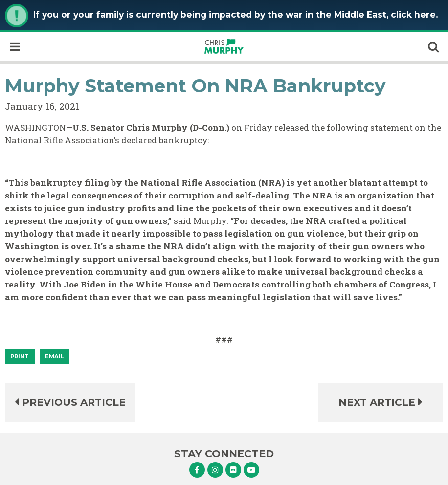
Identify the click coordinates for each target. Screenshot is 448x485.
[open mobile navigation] (15, 46)
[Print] (20, 356)
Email (55, 356)
